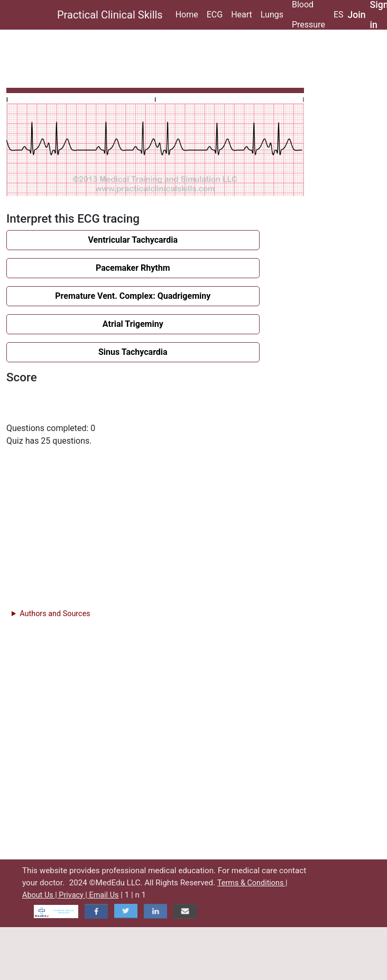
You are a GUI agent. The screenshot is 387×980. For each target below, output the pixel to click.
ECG (215, 15)
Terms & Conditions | (252, 883)
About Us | (40, 895)
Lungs (272, 15)
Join (357, 15)
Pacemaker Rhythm (133, 268)
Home (187, 15)
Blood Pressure (308, 15)
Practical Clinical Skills (110, 15)
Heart (242, 15)
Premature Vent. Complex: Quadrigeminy (133, 296)
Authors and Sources (55, 614)
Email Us (104, 895)
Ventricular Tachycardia (133, 240)
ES (339, 15)
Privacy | (74, 895)
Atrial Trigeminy (133, 324)
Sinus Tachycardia (133, 352)
